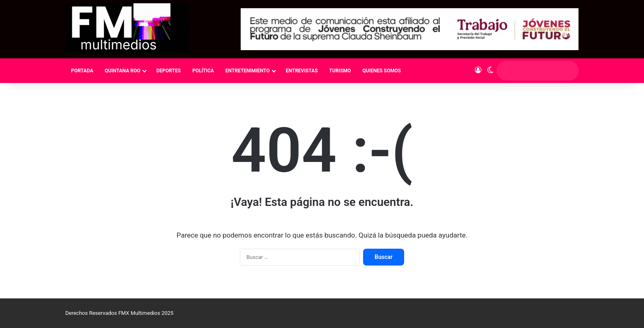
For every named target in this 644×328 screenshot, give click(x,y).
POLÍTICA (203, 71)
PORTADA (82, 71)
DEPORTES (169, 71)
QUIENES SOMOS (382, 71)
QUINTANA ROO (123, 71)
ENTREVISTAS (302, 71)
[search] (530, 71)
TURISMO (340, 71)
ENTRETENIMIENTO (248, 71)
